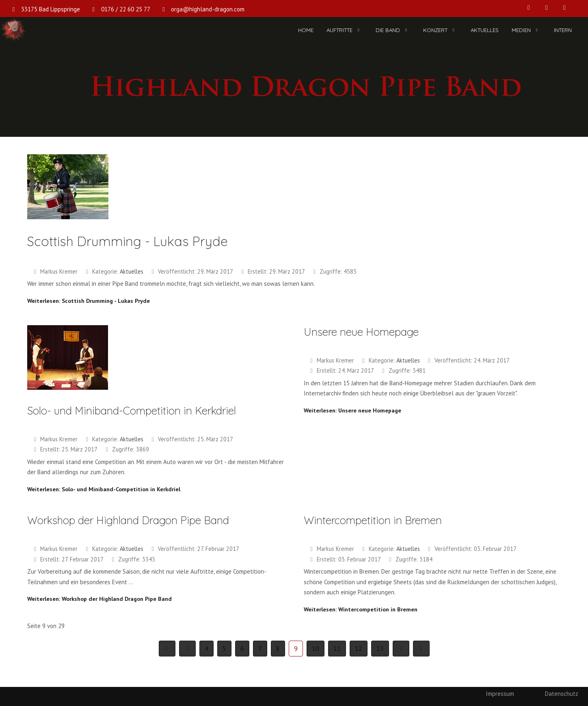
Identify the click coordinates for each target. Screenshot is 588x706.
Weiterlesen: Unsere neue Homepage (352, 410)
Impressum (500, 694)
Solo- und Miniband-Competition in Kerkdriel (132, 411)
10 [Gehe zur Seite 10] (316, 648)
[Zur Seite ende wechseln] (421, 649)
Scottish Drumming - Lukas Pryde (128, 241)
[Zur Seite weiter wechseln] (401, 649)
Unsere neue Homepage (361, 332)
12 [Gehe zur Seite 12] (359, 648)
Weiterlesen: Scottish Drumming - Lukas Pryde (89, 301)
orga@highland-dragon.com (208, 9)
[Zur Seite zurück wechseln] (187, 649)
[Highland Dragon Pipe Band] (13, 30)
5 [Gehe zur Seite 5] (224, 648)
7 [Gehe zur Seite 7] (260, 648)
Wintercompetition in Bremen (373, 520)
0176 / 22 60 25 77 (126, 9)
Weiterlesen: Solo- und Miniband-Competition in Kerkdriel (104, 489)
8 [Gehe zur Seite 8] (278, 648)
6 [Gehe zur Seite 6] (242, 648)
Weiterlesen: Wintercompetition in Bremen (361, 609)
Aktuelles (132, 271)
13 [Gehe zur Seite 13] (380, 648)
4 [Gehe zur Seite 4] (206, 648)
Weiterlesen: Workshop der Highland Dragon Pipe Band (99, 599)
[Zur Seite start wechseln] (167, 649)
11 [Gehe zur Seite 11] (337, 648)
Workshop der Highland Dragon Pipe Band (128, 520)
